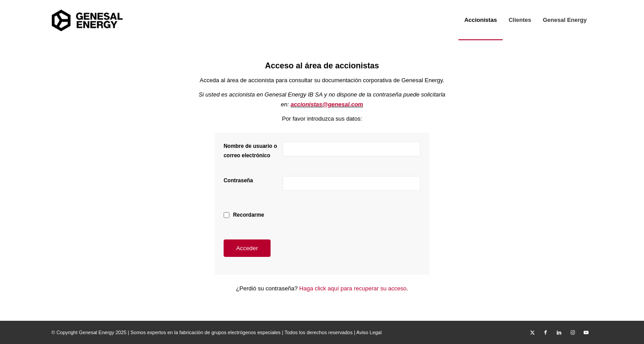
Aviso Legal (369, 332)
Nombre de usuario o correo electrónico (250, 151)
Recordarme (249, 215)
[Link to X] (532, 332)
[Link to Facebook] (546, 332)
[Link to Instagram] (572, 332)
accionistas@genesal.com (327, 104)
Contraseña (238, 180)
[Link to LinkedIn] (559, 332)
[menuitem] (481, 20)
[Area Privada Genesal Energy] (87, 20)
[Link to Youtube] (586, 332)
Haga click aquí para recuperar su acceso (353, 288)
